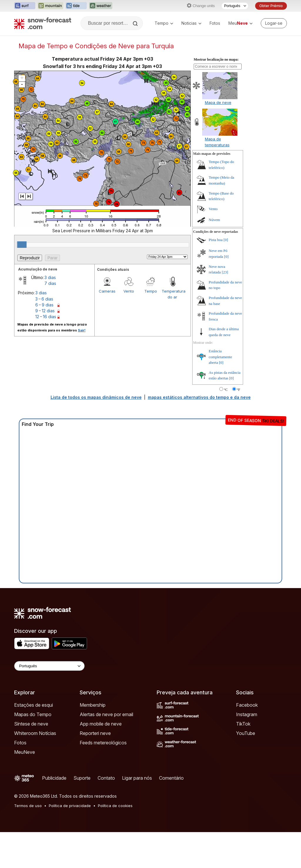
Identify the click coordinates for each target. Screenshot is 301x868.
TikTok (243, 724)
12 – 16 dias (46, 317)
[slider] (22, 245)
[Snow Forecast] (43, 23)
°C (226, 390)
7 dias (50, 283)
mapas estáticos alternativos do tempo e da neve (199, 397)
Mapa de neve (218, 102)
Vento (129, 291)
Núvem (214, 220)
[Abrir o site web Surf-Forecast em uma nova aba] (25, 6)
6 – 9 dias (44, 305)
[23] (225, 272)
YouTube (246, 733)
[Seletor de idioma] (235, 6)
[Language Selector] (49, 666)
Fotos (215, 23)
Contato (106, 778)
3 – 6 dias (44, 299)
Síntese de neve (31, 724)
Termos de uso (28, 806)
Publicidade (54, 778)
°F (239, 390)
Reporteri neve (95, 733)
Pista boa (216, 240)
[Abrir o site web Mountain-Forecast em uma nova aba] (50, 6)
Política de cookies (115, 806)
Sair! (82, 330)
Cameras (107, 291)
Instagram (247, 714)
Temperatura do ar (173, 294)
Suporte (82, 778)
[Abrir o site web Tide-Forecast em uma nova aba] (76, 6)
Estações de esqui (34, 705)
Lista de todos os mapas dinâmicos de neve (96, 397)
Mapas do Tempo (33, 714)
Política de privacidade (70, 806)
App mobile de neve (101, 724)
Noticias (191, 23)
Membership (93, 705)
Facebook (247, 705)
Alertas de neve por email (106, 714)
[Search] (136, 24)
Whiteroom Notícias (35, 733)
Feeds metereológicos (103, 743)
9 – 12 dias (45, 311)
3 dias (50, 277)
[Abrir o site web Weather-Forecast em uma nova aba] (101, 6)
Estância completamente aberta (220, 357)
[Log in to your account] (274, 23)
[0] (226, 240)
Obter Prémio (271, 6)
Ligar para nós (137, 778)
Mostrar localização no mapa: (216, 59)
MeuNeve (25, 752)
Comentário (171, 778)
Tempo (164, 23)
